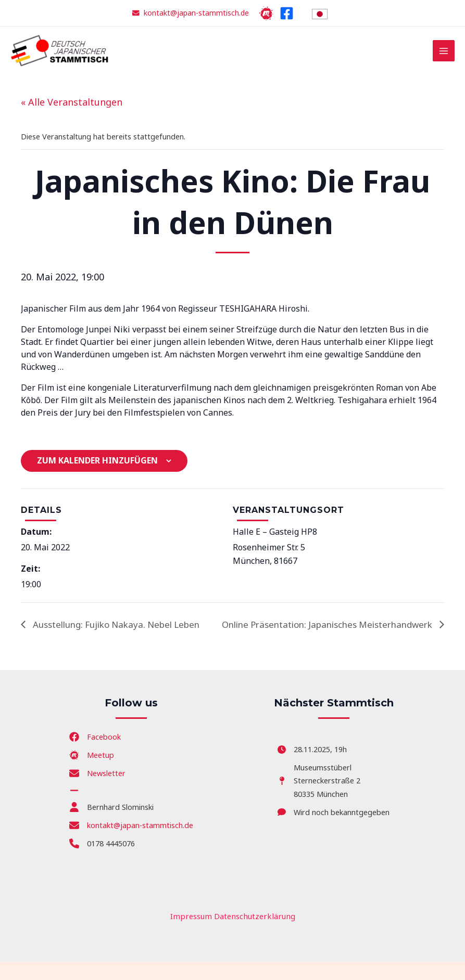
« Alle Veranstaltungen (72, 107)
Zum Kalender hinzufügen (97, 466)
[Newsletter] (97, 792)
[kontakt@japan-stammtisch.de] (131, 843)
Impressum (193, 934)
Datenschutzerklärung (253, 934)
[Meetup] (265, 13)
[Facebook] (286, 13)
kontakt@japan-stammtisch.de (197, 13)
